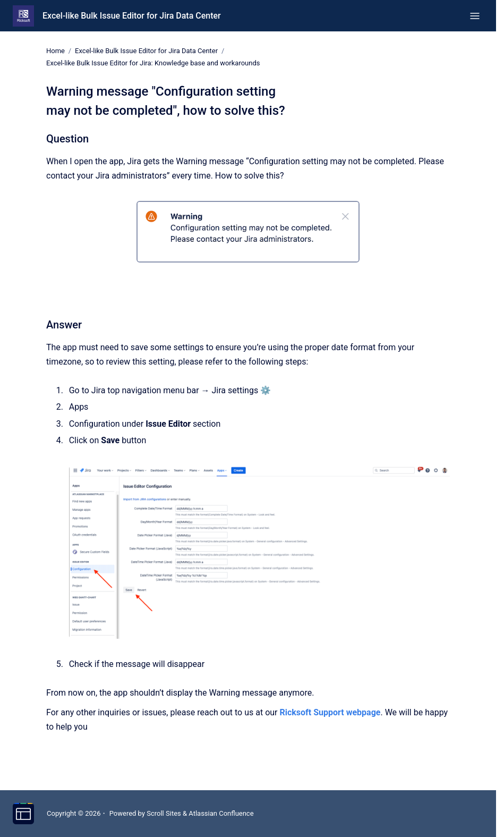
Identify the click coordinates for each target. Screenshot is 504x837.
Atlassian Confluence (221, 813)
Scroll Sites (164, 813)
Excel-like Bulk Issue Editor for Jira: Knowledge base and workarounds (153, 63)
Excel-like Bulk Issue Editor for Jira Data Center (132, 16)
